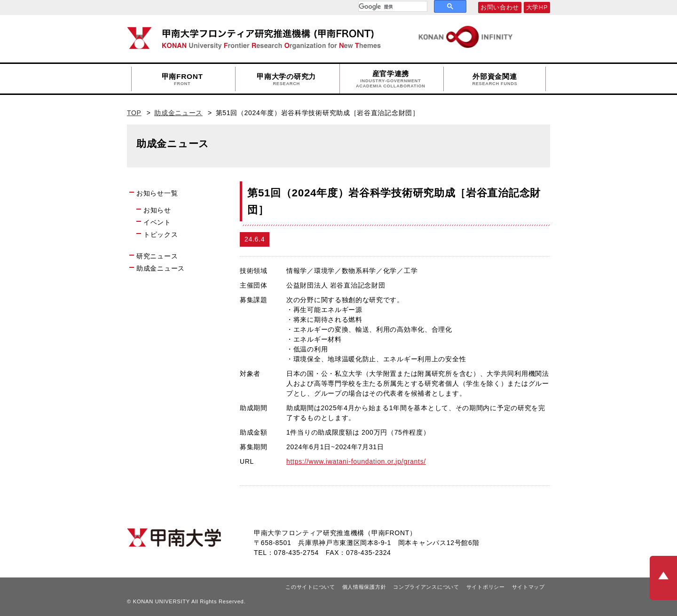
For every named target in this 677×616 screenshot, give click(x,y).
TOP (134, 113)
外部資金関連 (495, 79)
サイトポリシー (486, 587)
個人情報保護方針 (364, 587)
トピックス (161, 234)
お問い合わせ (500, 8)
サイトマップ (528, 587)
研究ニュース (157, 256)
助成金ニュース (178, 113)
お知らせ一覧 (157, 193)
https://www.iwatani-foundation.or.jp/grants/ (356, 461)
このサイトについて (310, 587)
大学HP (537, 8)
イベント (157, 222)
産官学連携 (391, 79)
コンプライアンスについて (426, 587)
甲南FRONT (182, 79)
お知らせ (157, 210)
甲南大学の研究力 (286, 79)
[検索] (392, 7)
